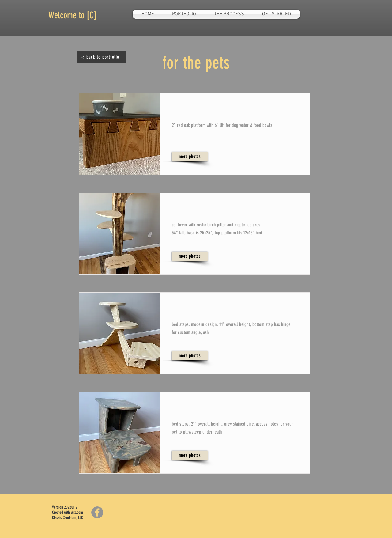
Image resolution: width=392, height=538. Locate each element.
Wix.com (77, 512)
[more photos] (190, 157)
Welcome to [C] (72, 15)
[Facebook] (97, 512)
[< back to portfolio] (101, 57)
